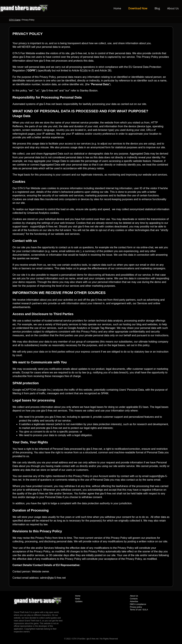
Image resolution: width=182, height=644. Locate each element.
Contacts (134, 599)
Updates (79, 601)
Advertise (134, 601)
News (78, 599)
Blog (157, 8)
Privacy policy (136, 607)
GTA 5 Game (15, 20)
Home (117, 8)
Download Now (138, 8)
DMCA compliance (138, 604)
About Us (173, 8)
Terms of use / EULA (139, 610)
